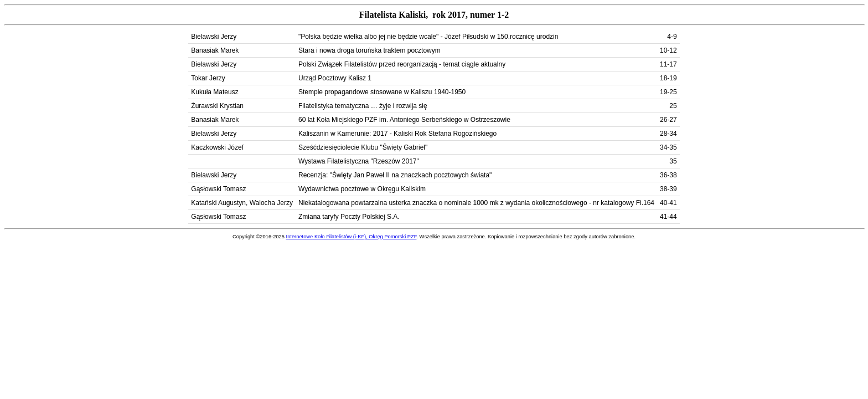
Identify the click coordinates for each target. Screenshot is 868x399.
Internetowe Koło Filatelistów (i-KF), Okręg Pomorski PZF (352, 237)
